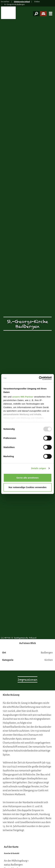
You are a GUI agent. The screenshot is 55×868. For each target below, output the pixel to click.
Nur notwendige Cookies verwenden (27, 487)
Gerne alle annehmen (28, 478)
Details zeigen (38, 468)
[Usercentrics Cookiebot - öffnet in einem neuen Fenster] (39, 378)
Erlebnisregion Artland (22, 2)
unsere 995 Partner (23, 397)
